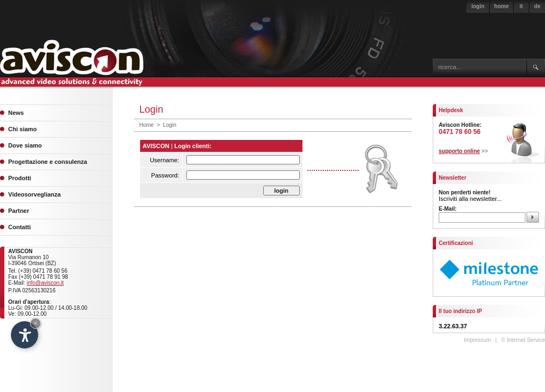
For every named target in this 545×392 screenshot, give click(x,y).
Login (169, 125)
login (478, 6)
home (502, 6)
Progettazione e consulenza (48, 162)
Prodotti (20, 178)
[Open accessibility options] (25, 335)
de (537, 6)
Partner (19, 211)
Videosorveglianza (34, 194)
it (521, 6)
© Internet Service (523, 340)
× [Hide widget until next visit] (35, 323)
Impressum (477, 340)
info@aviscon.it (45, 283)
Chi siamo (23, 129)
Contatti (20, 227)
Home (147, 125)
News (16, 113)
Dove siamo (25, 145)
